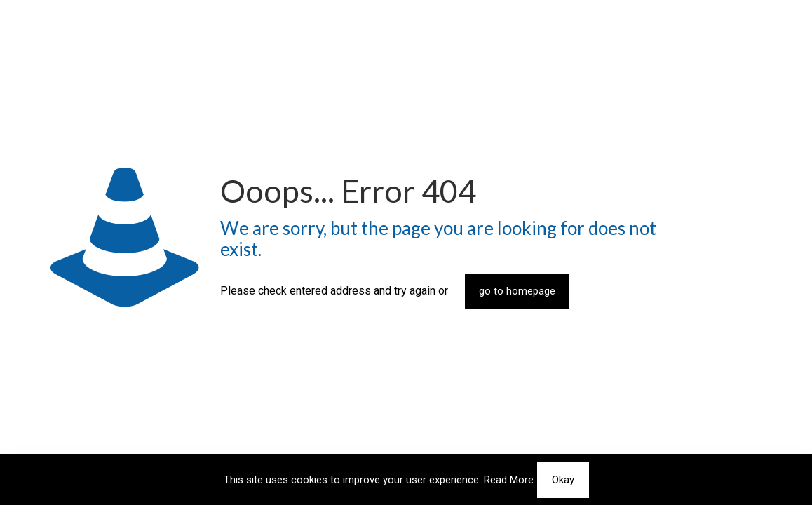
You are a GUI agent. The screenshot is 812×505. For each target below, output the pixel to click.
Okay (563, 480)
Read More (509, 480)
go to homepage (517, 291)
